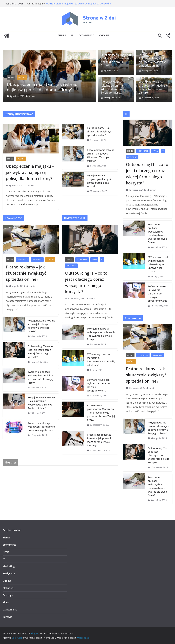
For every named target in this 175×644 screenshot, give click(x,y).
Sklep (6, 602)
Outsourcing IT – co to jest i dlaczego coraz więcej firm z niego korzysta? (40, 352)
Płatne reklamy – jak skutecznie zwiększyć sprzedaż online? (153, 62)
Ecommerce (86, 35)
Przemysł (8, 595)
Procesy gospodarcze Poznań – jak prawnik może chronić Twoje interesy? (99, 440)
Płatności (8, 588)
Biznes (62, 35)
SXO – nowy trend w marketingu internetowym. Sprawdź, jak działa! (101, 360)
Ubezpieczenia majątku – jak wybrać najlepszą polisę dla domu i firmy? (42, 87)
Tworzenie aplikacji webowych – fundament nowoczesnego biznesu (41, 427)
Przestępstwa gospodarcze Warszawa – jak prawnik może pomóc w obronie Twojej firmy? (101, 413)
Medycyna (9, 573)
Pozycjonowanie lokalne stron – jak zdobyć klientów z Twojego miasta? (113, 87)
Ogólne (104, 35)
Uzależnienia (10, 610)
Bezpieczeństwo (12, 530)
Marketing (37, 260)
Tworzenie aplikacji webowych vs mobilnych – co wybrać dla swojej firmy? (42, 377)
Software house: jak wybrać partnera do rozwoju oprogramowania (98, 385)
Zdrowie (7, 617)
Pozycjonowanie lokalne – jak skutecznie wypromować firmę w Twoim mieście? (41, 403)
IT (72, 35)
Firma (94, 260)
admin (32, 96)
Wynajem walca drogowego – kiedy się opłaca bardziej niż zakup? (153, 87)
